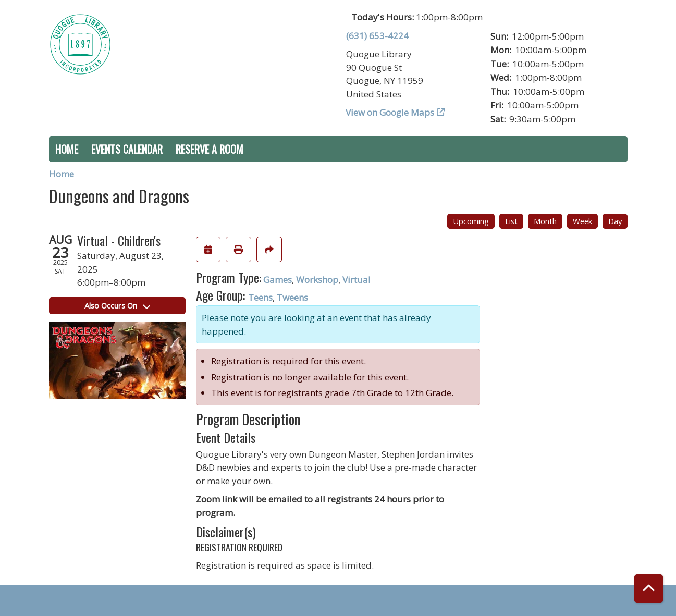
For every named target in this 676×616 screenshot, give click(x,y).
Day (615, 221)
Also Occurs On (117, 305)
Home (67, 149)
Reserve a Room (210, 149)
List (511, 221)
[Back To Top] (649, 589)
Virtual (357, 280)
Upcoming (471, 221)
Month (545, 221)
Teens (260, 297)
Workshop (317, 280)
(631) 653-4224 (377, 36)
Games (278, 280)
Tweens (292, 297)
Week (582, 221)
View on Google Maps (390, 112)
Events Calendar (127, 149)
